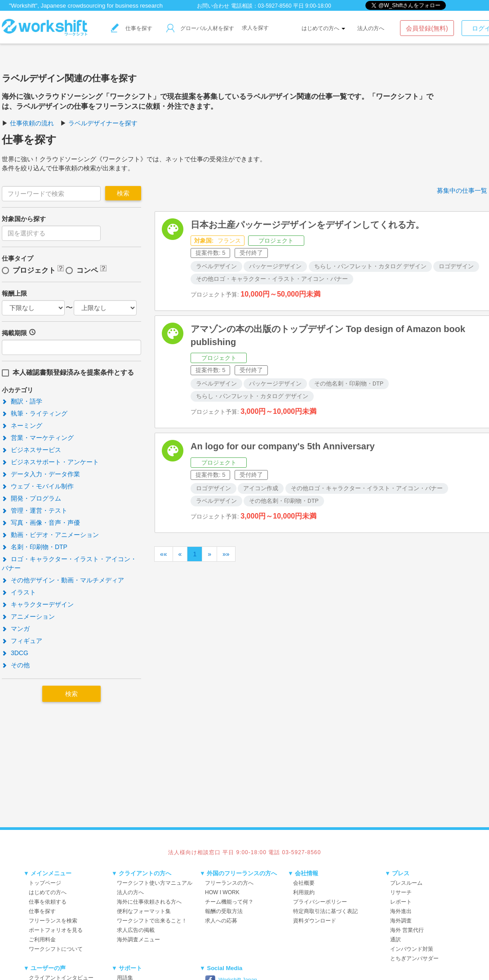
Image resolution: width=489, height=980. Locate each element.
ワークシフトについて (56, 949)
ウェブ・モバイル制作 (38, 486)
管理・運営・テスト (35, 510)
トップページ (45, 883)
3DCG (15, 653)
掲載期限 (14, 333)
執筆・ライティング (35, 413)
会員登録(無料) (427, 28)
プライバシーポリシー (320, 902)
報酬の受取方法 (224, 911)
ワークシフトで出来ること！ (152, 921)
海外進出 (401, 911)
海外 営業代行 (407, 930)
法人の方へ (371, 28)
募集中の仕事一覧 (462, 191)
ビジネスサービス (31, 450)
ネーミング (22, 426)
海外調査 (401, 921)
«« (164, 554)
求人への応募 (221, 921)
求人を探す (255, 28)
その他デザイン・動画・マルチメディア (63, 580)
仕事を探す (132, 28)
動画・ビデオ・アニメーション (50, 535)
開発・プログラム (31, 498)
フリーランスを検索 (53, 921)
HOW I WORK (222, 892)
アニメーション (28, 616)
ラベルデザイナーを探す (103, 123)
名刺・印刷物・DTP (35, 547)
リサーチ (401, 892)
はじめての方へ (323, 28)
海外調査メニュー (138, 940)
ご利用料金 (42, 940)
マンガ (16, 629)
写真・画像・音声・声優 (41, 523)
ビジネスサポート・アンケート (50, 462)
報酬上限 (14, 293)
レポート (401, 902)
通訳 (396, 940)
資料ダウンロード (315, 921)
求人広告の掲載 (136, 930)
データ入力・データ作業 (41, 474)
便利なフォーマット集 (144, 911)
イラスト (19, 592)
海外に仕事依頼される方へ (149, 902)
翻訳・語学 (22, 401)
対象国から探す (24, 219)
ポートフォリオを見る (56, 930)
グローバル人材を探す (200, 28)
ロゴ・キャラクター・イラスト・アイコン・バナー (69, 563)
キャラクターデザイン (38, 604)
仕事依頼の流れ (32, 123)
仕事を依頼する (48, 902)
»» (226, 554)
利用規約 (304, 892)
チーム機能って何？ (229, 902)
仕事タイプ (18, 258)
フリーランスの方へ (229, 883)
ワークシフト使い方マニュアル (155, 883)
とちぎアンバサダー (414, 958)
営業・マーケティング (38, 438)
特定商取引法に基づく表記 (325, 911)
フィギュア (22, 641)
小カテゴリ (18, 390)
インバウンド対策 (412, 949)
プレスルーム (406, 883)
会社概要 (304, 883)
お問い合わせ (213, 6)
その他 (16, 665)
